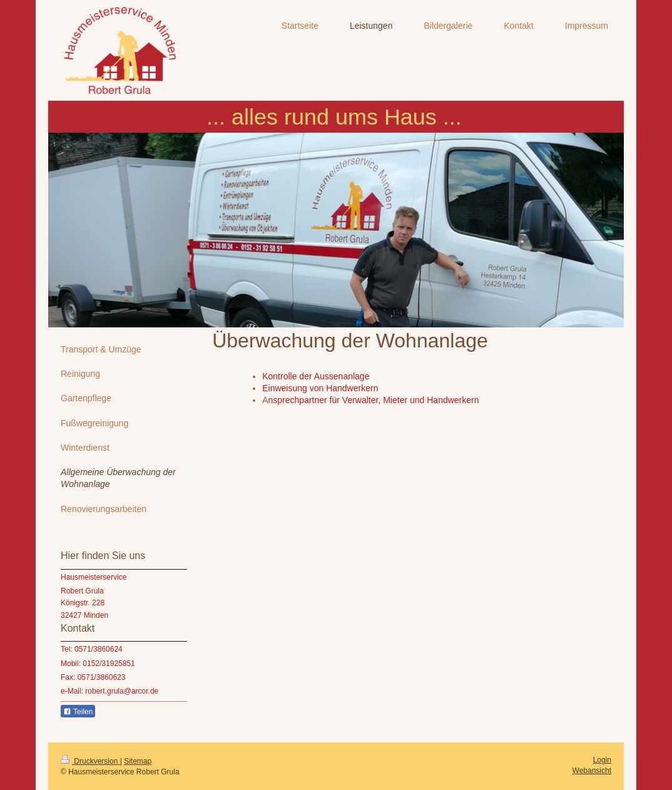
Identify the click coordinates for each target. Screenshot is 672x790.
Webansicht (592, 771)
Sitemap (138, 761)
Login (602, 760)
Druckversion (90, 761)
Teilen (78, 712)
